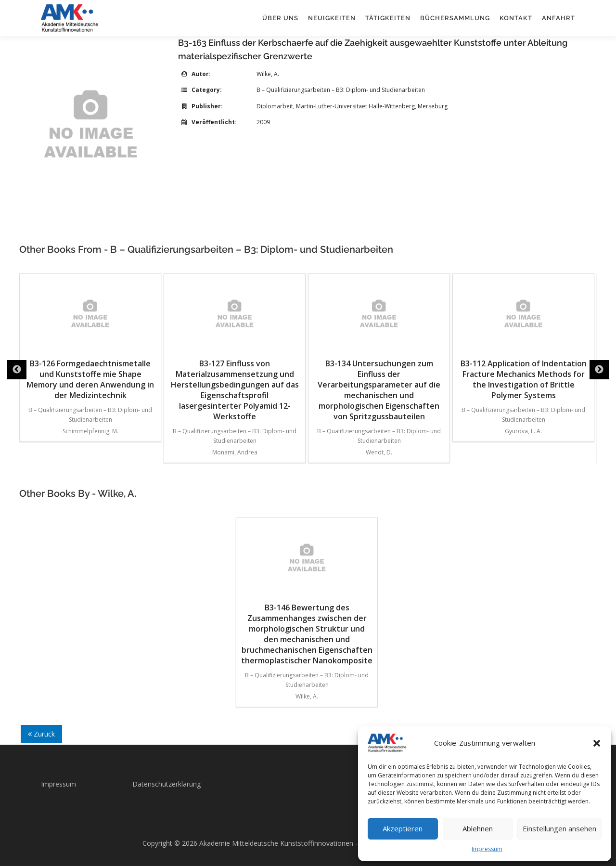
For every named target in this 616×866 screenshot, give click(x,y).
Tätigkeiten (388, 18)
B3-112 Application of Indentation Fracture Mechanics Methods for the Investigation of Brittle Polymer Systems (524, 340)
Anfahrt (558, 18)
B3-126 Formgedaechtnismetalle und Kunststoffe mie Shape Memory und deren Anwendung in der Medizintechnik (90, 340)
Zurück (41, 734)
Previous (17, 370)
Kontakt (516, 18)
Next (599, 370)
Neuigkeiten (332, 18)
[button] (597, 743)
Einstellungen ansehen (559, 828)
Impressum (487, 849)
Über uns (280, 18)
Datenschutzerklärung (167, 784)
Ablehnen (478, 828)
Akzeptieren (403, 828)
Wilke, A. (268, 74)
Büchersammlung (455, 18)
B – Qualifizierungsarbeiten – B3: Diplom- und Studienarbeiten (341, 90)
